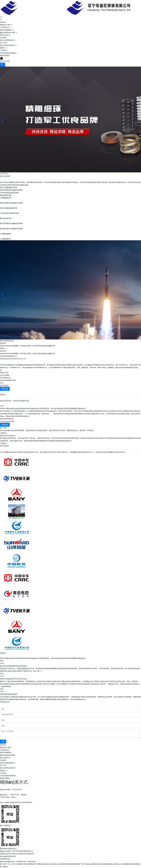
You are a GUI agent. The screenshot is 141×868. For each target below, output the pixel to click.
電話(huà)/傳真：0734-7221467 (11, 790)
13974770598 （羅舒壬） (9, 797)
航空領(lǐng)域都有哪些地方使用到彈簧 (13, 666)
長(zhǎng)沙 (32, 861)
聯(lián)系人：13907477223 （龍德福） (14, 795)
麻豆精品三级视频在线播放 (104, 864)
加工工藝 (3, 428)
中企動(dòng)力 (21, 861)
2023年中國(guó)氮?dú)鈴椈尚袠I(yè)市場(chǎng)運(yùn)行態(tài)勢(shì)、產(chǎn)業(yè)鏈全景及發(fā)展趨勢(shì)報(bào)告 (43, 658)
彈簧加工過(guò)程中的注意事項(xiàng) (13, 679)
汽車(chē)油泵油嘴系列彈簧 (9, 193)
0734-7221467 (5, 61)
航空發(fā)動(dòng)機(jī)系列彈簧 (11, 190)
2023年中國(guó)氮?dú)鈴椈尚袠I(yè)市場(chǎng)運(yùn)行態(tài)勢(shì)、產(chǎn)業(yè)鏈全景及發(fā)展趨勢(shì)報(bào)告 (43, 408)
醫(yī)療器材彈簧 (6, 195)
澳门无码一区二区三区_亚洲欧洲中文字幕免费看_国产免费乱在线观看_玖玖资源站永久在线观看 (33, 864)
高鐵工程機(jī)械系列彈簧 (9, 187)
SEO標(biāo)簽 (5, 859)
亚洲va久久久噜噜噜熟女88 (123, 864)
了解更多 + (4, 433)
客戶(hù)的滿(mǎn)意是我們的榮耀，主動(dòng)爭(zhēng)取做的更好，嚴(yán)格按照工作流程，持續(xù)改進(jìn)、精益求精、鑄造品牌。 (47, 430)
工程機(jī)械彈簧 (6, 198)
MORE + (3, 348)
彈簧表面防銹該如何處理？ (9, 694)
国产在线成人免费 (88, 864)
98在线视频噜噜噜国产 (73, 864)
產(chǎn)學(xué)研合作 (8, 436)
